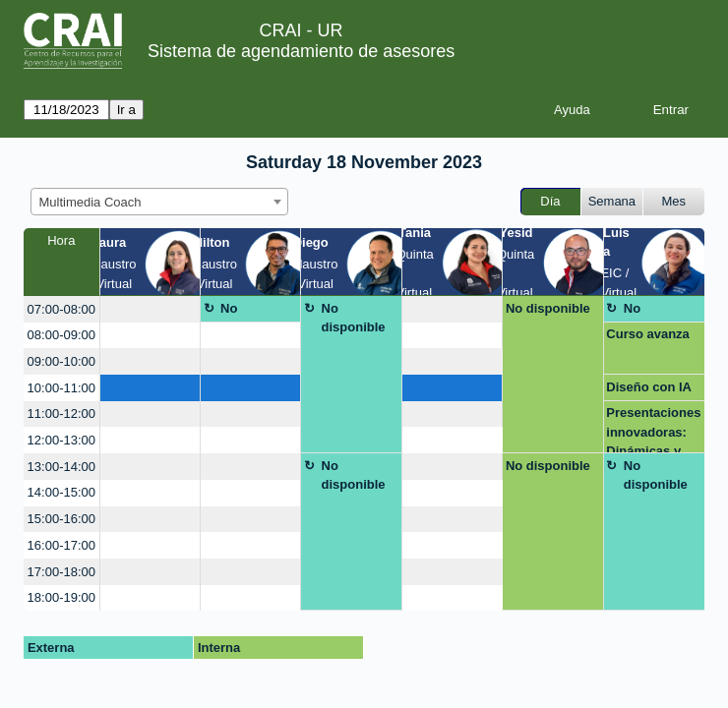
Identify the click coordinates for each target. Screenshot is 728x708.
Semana (612, 201)
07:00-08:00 (61, 309)
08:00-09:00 (61, 335)
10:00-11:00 (61, 388)
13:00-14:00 (61, 467)
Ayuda (572, 110)
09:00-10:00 (61, 361)
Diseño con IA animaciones (649, 390)
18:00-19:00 (61, 597)
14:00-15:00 (61, 492)
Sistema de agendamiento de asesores (301, 51)
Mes (674, 201)
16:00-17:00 (61, 545)
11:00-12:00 (61, 413)
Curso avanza (648, 334)
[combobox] (159, 202)
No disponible (252, 312)
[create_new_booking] (150, 309)
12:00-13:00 (61, 440)
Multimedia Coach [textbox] (91, 202)
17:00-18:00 (61, 572)
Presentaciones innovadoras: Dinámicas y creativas (653, 429)
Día (550, 201)
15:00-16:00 (61, 519)
